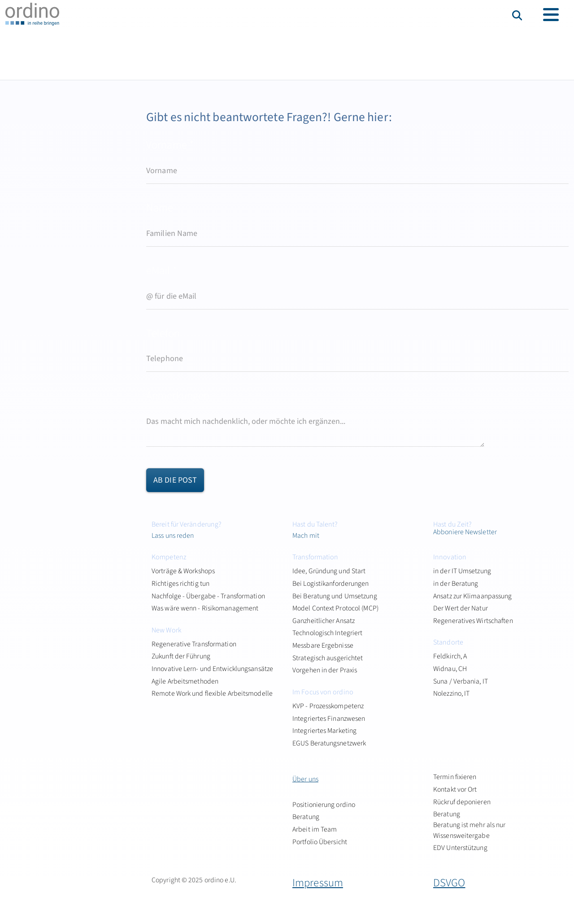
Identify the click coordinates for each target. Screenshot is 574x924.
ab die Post (175, 480)
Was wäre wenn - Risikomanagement (205, 608)
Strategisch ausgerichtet (328, 658)
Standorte (448, 642)
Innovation (450, 557)
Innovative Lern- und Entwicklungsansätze (212, 669)
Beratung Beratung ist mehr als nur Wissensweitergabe (470, 825)
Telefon (163, 333)
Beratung (306, 817)
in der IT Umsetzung (462, 571)
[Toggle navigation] (551, 15)
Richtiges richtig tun (180, 584)
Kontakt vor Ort (455, 789)
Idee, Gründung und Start (329, 571)
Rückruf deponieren (462, 802)
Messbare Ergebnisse (323, 645)
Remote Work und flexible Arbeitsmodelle (212, 693)
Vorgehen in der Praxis (325, 670)
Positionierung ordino (324, 805)
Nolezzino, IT (451, 693)
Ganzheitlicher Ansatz (324, 621)
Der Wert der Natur (461, 608)
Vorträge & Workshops (183, 571)
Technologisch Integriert (327, 633)
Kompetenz (169, 557)
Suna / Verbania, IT (461, 681)
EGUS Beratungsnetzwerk (329, 743)
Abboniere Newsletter (465, 532)
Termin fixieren (455, 777)
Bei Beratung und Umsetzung (335, 596)
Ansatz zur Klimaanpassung (473, 596)
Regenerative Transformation (194, 644)
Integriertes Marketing (324, 731)
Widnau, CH (450, 669)
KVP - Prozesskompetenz (328, 706)
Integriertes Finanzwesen (329, 719)
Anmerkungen (178, 396)
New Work (166, 630)
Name (160, 208)
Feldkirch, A (450, 656)
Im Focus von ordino (323, 692)
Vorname (170, 145)
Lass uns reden (173, 536)
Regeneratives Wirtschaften (473, 621)
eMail (162, 271)
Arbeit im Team (315, 829)
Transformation (315, 557)
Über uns (305, 779)
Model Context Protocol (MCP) (335, 608)
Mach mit (306, 536)
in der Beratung (456, 584)
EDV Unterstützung (460, 848)
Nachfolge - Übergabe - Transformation (208, 596)
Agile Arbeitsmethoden (185, 681)
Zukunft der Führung (181, 656)
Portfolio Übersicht (320, 842)
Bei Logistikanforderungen (331, 584)
